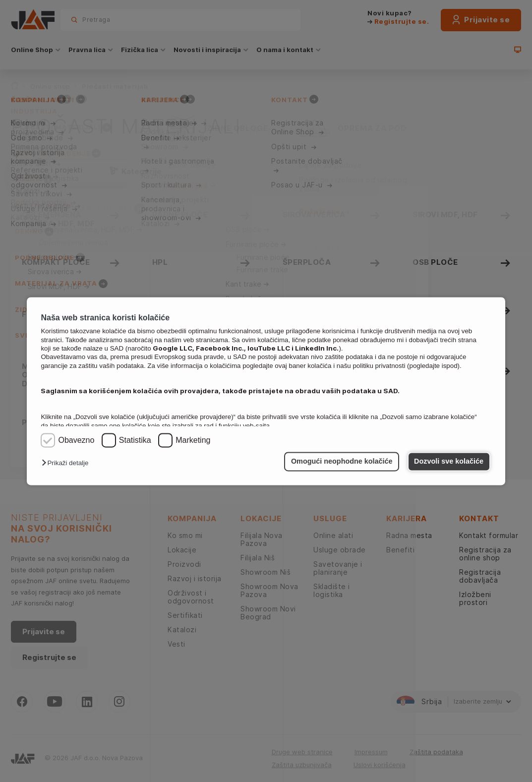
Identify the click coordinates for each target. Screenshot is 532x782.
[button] (67, 463)
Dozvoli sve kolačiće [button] (449, 462)
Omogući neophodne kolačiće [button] (342, 462)
